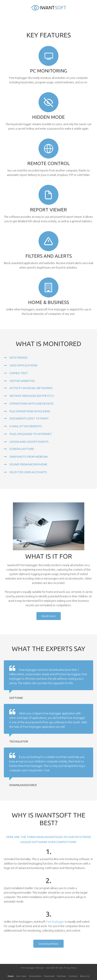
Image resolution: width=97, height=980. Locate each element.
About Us (85, 976)
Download (49, 976)
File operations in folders (30, 411)
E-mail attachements (26, 426)
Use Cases (21, 976)
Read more (49, 616)
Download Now (48, 944)
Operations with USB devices (32, 403)
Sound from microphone (28, 464)
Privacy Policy (70, 968)
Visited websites (22, 381)
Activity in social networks (31, 388)
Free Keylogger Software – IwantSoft (38, 968)
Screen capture (22, 449)
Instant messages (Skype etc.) (32, 396)
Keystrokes (19, 358)
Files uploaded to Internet (31, 434)
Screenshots (35, 976)
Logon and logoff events (29, 442)
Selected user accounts (28, 472)
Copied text (19, 373)
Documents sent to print (29, 418)
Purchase (61, 976)
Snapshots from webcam (29, 457)
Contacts (73, 976)
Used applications (23, 365)
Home (11, 976)
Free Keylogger (55, 922)
